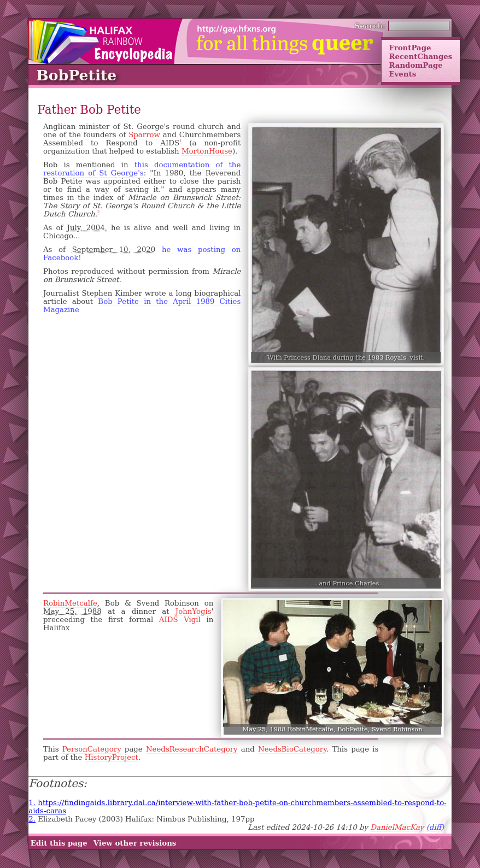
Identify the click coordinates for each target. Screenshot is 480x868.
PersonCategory (92, 749)
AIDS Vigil (180, 620)
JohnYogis (194, 611)
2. (32, 819)
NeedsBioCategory (292, 749)
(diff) (435, 827)
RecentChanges (420, 56)
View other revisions (135, 843)
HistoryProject (112, 757)
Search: (370, 26)
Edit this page (59, 843)
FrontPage (410, 48)
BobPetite (76, 75)
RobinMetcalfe (70, 603)
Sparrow (144, 135)
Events (402, 74)
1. (32, 803)
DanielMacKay (397, 827)
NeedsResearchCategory (192, 749)
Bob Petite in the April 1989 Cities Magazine (142, 306)
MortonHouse (207, 151)
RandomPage (415, 65)
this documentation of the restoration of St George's (142, 169)
